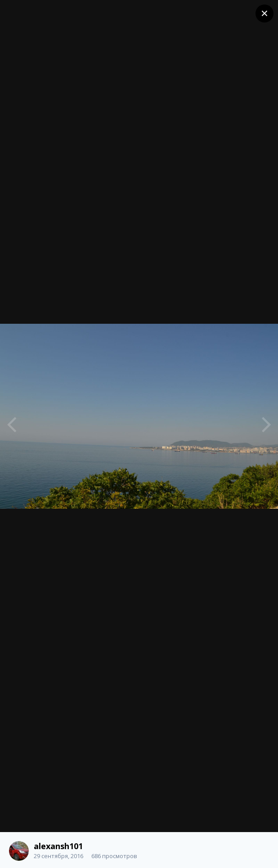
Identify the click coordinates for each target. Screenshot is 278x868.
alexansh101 (58, 846)
